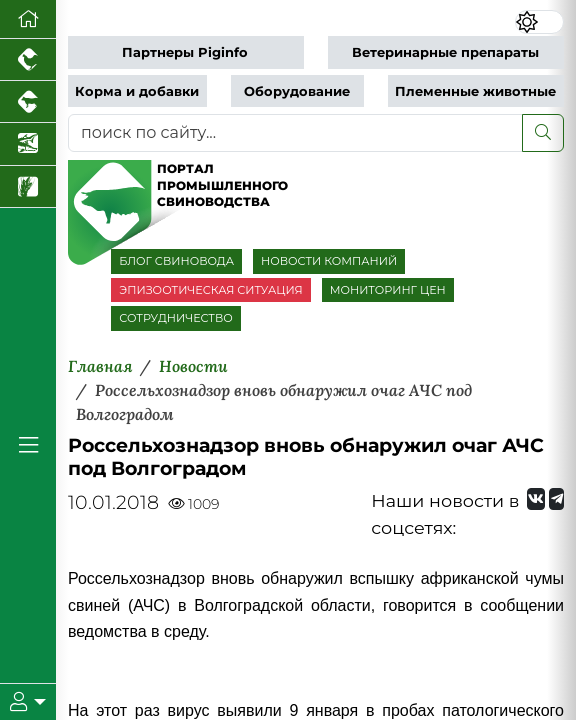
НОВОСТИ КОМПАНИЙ (329, 261)
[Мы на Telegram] (556, 499)
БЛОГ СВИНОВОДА (176, 261)
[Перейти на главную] (28, 19)
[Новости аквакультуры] (28, 144)
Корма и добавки (137, 91)
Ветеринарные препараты (445, 52)
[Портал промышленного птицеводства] (28, 60)
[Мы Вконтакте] (536, 499)
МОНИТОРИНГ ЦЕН (388, 290)
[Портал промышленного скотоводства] (28, 102)
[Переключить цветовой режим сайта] (539, 22)
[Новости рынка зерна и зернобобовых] (28, 187)
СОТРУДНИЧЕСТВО (176, 318)
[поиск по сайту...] (295, 133)
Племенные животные (475, 91)
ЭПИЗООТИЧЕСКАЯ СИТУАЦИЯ (210, 290)
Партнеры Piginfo (185, 52)
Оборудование (297, 91)
